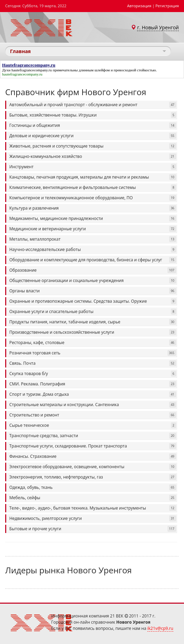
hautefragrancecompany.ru (32, 70)
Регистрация (167, 6)
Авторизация (139, 6)
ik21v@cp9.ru (160, 628)
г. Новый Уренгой (158, 27)
